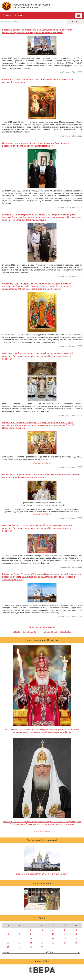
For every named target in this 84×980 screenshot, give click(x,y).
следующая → (50, 627)
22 (31, 943)
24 (53, 943)
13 (28, 631)
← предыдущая (34, 627)
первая (16, 631)
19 (52, 631)
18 (48, 631)
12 (24, 631)
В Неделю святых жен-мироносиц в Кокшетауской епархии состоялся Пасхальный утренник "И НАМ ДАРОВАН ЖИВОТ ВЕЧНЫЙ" (37, 31)
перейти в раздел (42, 831)
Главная (7, 15)
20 (56, 631)
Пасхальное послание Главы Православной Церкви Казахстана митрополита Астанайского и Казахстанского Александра (41, 476)
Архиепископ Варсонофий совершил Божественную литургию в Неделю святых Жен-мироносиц (39, 81)
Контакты (19, 15)
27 (8, 947)
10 (53, 934)
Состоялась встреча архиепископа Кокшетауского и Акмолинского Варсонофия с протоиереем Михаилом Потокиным (35, 144)
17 (45, 631)
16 (42, 938)
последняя (66, 631)
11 (65, 934)
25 (65, 943)
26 (76, 943)
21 (19, 943)
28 (19, 947)
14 (32, 631)
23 (42, 943)
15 (35, 631)
